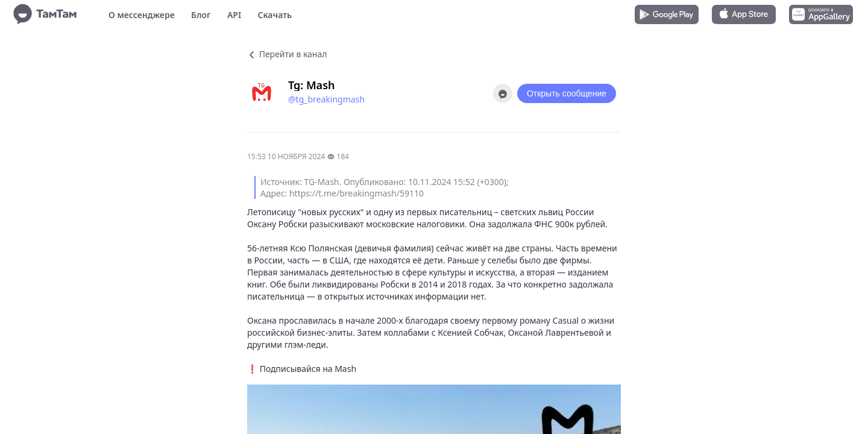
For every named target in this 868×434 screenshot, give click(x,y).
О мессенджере (142, 15)
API (234, 15)
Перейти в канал (287, 54)
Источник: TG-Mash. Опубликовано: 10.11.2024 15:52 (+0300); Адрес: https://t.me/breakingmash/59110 (385, 187)
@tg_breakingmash (326, 99)
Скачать (275, 15)
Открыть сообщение (567, 93)
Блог (201, 15)
